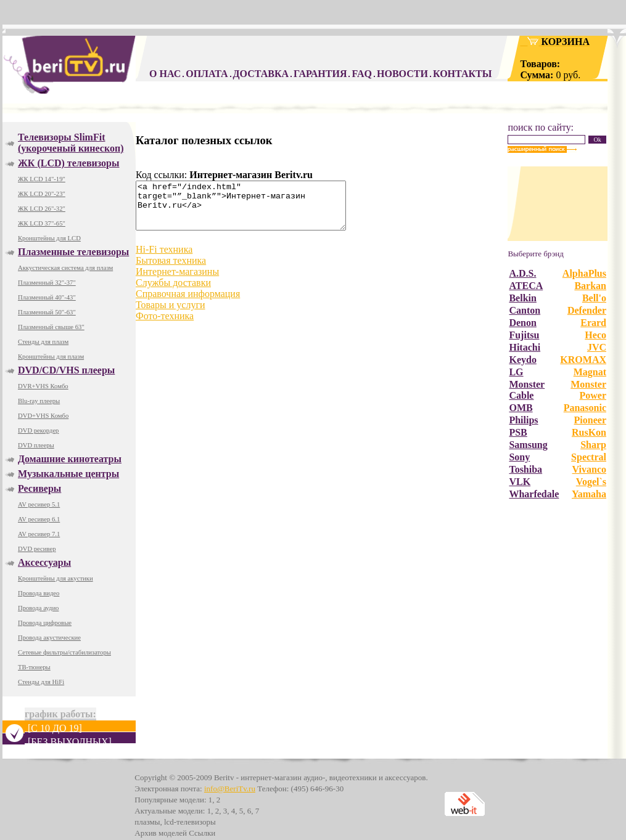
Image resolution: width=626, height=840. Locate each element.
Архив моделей (161, 833)
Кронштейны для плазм (51, 357)
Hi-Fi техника (164, 259)
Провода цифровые (45, 623)
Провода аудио (38, 608)
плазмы (147, 822)
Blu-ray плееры (39, 401)
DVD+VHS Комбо (43, 416)
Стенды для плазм (43, 342)
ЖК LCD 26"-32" (42, 209)
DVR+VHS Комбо (43, 386)
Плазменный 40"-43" (47, 297)
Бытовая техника (171, 270)
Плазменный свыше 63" (51, 327)
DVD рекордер (38, 430)
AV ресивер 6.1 (39, 519)
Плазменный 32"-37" (47, 283)
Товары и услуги (171, 314)
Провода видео (39, 593)
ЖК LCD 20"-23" (42, 194)
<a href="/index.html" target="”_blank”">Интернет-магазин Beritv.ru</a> (253, 210)
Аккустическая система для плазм (65, 268)
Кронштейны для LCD (49, 238)
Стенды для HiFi (41, 682)
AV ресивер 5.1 (39, 504)
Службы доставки (173, 292)
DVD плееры (36, 445)
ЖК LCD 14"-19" (42, 179)
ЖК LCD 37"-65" (42, 223)
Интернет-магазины (177, 281)
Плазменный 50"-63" (47, 312)
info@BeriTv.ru (230, 789)
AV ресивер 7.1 (39, 534)
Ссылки (202, 833)
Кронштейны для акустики (56, 578)
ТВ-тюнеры (34, 667)
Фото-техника (165, 325)
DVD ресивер (37, 549)
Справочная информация (188, 303)
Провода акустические (49, 638)
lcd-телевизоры (190, 822)
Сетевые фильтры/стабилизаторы (64, 652)
